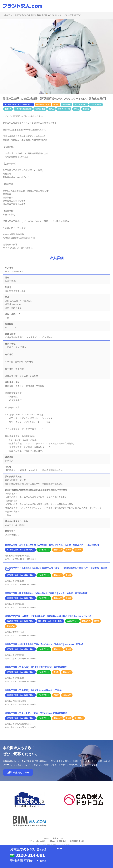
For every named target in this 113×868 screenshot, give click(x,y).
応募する (77, 853)
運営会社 (63, 841)
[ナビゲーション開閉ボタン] (106, 6)
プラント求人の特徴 (37, 841)
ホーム (47, 838)
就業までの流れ (59, 838)
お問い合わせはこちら (18, 772)
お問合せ (52, 841)
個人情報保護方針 (77, 841)
